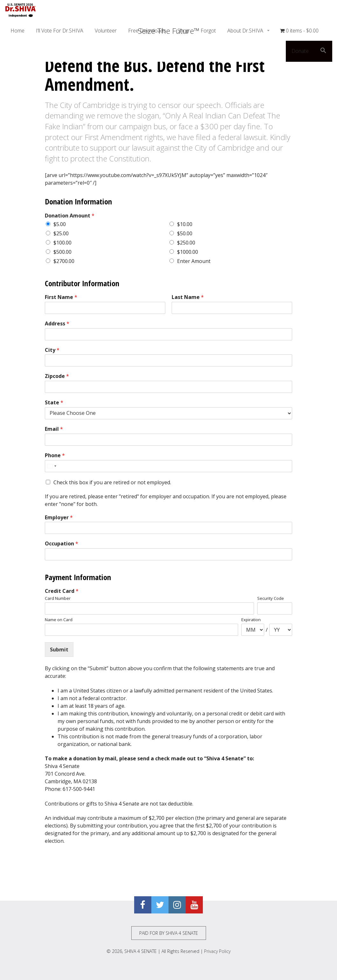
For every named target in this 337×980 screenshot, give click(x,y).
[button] (323, 51)
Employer (59, 518)
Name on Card (59, 620)
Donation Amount (70, 216)
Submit (59, 650)
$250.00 (186, 243)
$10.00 (185, 224)
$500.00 (62, 252)
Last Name (188, 297)
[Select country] (52, 466)
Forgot (208, 31)
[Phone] (168, 466)
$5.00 (60, 224)
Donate (300, 51)
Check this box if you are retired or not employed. (112, 482)
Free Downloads (147, 31)
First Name (61, 297)
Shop (183, 31)
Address (57, 324)
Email (54, 429)
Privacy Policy (217, 951)
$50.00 (185, 233)
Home (17, 31)
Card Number (58, 598)
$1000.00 (188, 252)
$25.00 (61, 233)
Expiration (251, 620)
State (54, 403)
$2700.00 (64, 261)
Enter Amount (194, 261)
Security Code (271, 598)
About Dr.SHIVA (246, 31)
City (52, 350)
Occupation (62, 544)
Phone (55, 455)
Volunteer (106, 31)
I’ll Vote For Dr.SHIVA (60, 31)
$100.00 (62, 243)
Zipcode (57, 376)
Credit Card (62, 591)
